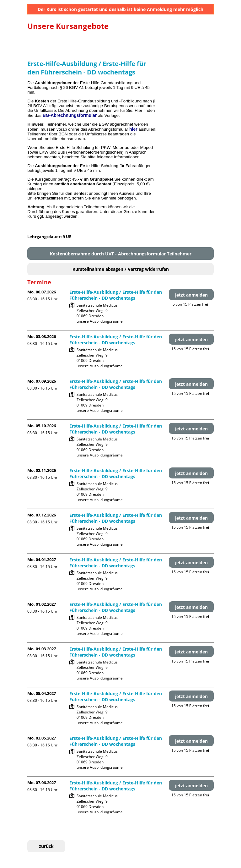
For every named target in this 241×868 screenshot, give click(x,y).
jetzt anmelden (191, 295)
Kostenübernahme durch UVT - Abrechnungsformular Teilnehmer (121, 254)
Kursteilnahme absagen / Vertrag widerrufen (121, 269)
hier (133, 129)
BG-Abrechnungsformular (70, 115)
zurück (46, 846)
